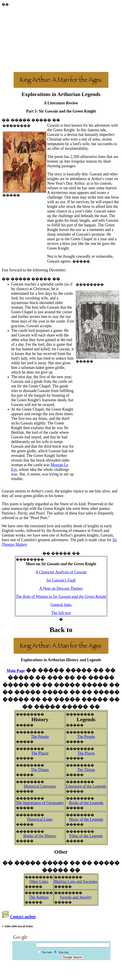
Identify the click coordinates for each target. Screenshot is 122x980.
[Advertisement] (62, 38)
